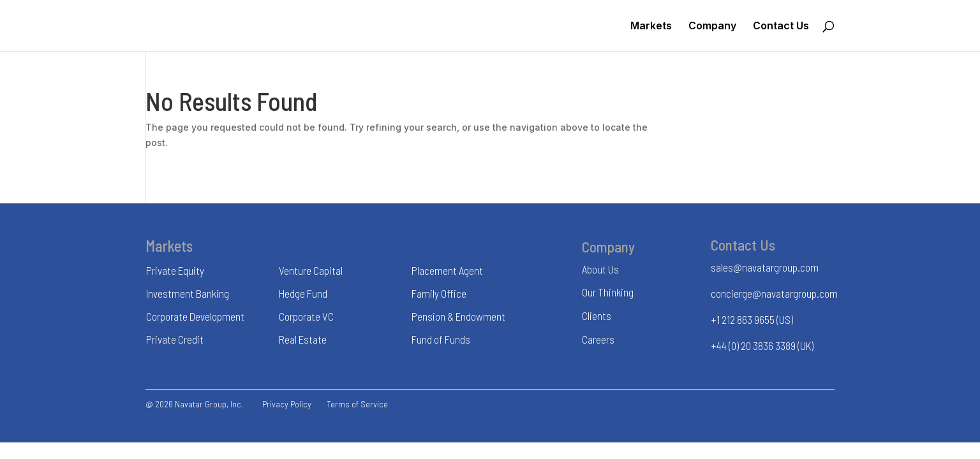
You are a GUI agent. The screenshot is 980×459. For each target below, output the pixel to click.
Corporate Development (195, 316)
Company (712, 26)
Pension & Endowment (458, 316)
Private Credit (175, 339)
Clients (597, 316)
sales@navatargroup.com (765, 267)
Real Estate (303, 339)
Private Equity (175, 270)
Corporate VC (306, 316)
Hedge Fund (303, 293)
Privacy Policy (287, 404)
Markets (651, 26)
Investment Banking (188, 293)
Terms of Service (357, 404)
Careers (598, 339)
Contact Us (781, 26)
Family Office (439, 293)
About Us (600, 269)
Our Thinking (608, 292)
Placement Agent (447, 270)
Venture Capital (311, 270)
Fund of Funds (441, 339)
